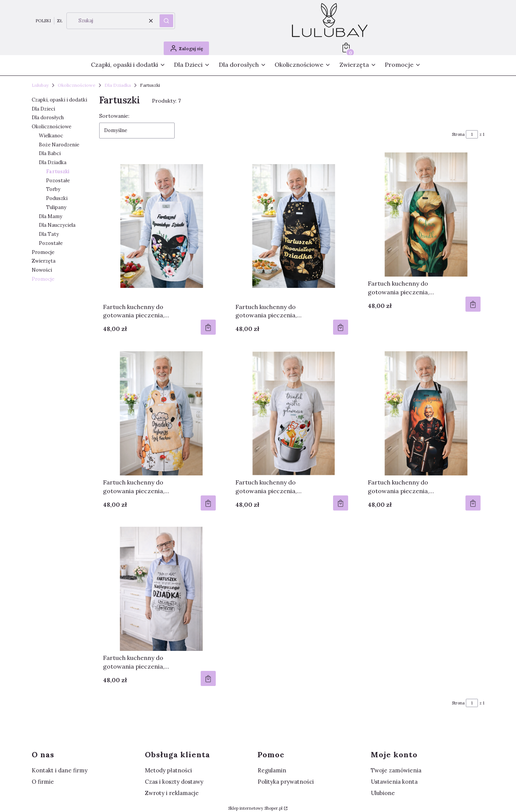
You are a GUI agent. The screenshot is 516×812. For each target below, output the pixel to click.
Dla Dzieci (43, 109)
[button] (166, 21)
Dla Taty (49, 234)
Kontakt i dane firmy (60, 770)
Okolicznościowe (77, 85)
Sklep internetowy (255, 808)
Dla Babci (50, 153)
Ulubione (383, 793)
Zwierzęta (44, 261)
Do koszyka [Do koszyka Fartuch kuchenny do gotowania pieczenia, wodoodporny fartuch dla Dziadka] (208, 327)
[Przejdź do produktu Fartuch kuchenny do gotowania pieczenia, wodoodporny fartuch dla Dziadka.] (159, 226)
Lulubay (40, 85)
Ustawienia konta (394, 782)
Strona (458, 134)
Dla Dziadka (118, 85)
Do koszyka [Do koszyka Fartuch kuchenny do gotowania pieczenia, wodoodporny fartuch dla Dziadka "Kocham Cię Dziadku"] (473, 304)
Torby (53, 189)
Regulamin (272, 770)
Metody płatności (168, 770)
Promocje (43, 252)
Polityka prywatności (286, 782)
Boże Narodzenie (59, 145)
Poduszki (57, 198)
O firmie (43, 782)
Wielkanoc (51, 136)
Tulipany (56, 207)
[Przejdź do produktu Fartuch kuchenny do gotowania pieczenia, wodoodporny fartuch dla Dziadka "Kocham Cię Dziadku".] (424, 215)
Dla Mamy (51, 216)
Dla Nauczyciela (57, 225)
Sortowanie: (114, 116)
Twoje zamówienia (396, 770)
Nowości (42, 270)
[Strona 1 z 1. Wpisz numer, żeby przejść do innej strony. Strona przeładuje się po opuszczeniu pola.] (472, 134)
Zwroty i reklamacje (172, 793)
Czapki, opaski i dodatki (59, 100)
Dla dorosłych (48, 118)
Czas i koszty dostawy (174, 782)
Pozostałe (58, 181)
